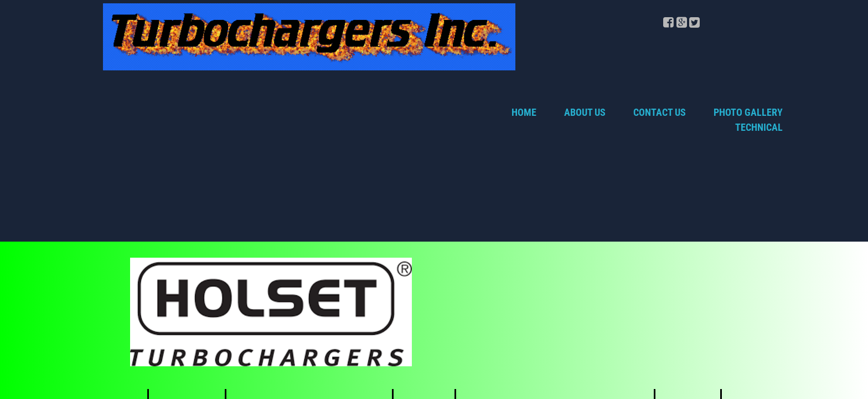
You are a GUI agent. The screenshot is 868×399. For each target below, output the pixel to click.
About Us (585, 112)
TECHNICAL (759, 127)
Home (524, 112)
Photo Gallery (748, 112)
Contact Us (660, 112)
